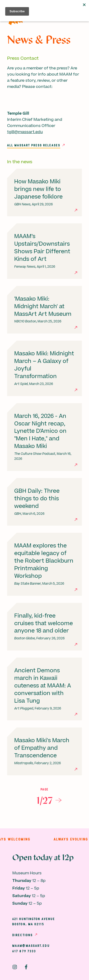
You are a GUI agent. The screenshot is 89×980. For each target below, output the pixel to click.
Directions (23, 935)
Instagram (15, 967)
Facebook (26, 967)
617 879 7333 (24, 951)
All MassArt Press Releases (34, 145)
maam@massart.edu (31, 946)
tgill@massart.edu (25, 132)
